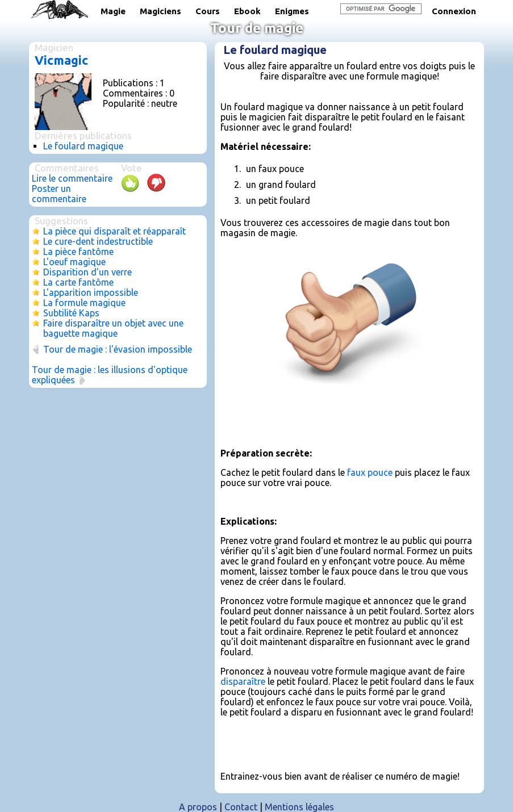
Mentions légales (299, 807)
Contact (241, 807)
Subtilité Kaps (71, 313)
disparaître (243, 681)
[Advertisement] (353, 420)
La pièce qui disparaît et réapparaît (114, 231)
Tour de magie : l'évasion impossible (118, 349)
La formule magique (84, 303)
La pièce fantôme (78, 252)
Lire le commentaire (72, 178)
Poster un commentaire (59, 194)
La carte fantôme (78, 282)
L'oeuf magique (74, 262)
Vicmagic (61, 60)
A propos (198, 807)
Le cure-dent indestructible (98, 241)
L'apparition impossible (91, 292)
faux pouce (370, 472)
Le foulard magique (83, 146)
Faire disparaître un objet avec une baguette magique (113, 328)
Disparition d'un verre (87, 272)
